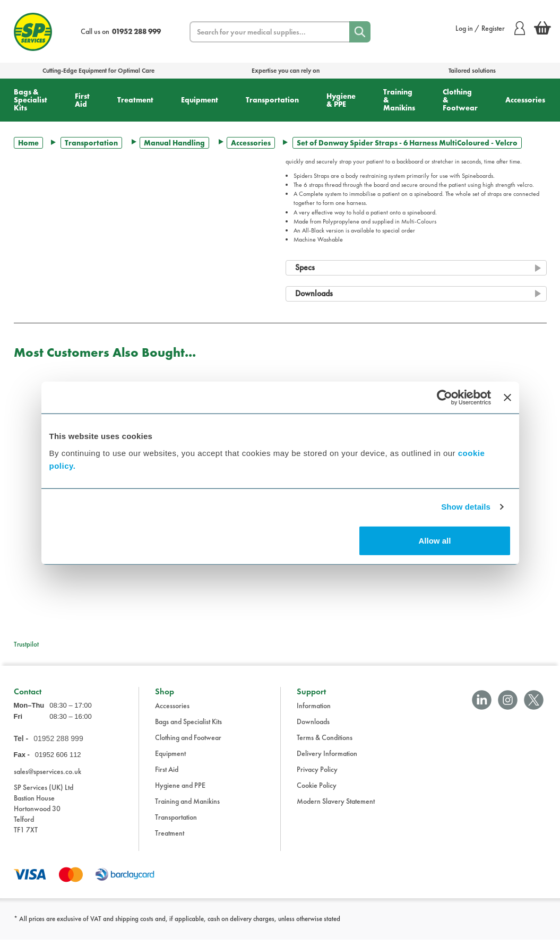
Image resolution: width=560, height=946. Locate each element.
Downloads (313, 728)
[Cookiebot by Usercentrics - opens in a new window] (445, 398)
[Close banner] (507, 398)
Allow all (435, 540)
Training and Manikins (187, 808)
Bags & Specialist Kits (31, 100)
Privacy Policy (317, 776)
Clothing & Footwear (460, 100)
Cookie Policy (317, 792)
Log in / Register (490, 28)
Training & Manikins (399, 100)
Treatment (135, 100)
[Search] (360, 32)
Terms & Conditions (325, 744)
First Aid (82, 100)
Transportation (272, 100)
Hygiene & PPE (341, 100)
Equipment (200, 100)
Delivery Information (327, 760)
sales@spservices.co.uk (48, 778)
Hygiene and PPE (180, 792)
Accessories (525, 100)
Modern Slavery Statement (336, 808)
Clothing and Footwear (188, 744)
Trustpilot (26, 644)
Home (28, 143)
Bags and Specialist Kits (188, 728)
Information (314, 712)
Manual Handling (174, 143)
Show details (466, 507)
